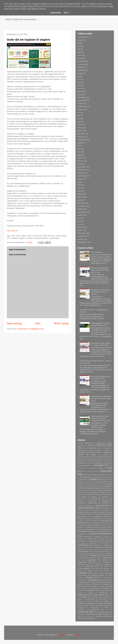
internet (80, 523)
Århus (89, 618)
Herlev (110, 513)
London (99, 541)
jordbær (96, 525)
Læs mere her (12, 231)
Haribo (94, 513)
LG (108, 539)
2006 (110, 443)
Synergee (61, 635)
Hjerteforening (82, 517)
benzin (105, 455)
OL (79, 560)
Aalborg (99, 616)
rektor (80, 570)
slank (110, 586)
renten (106, 571)
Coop (109, 468)
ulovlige (109, 603)
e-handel (89, 486)
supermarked (99, 595)
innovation (105, 521)
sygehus (80, 599)
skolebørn (94, 586)
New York (81, 554)
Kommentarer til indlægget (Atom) (30, 329)
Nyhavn (103, 556)
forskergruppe (92, 501)
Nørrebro (92, 558)
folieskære (105, 497)
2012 (92, 448)
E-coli (82, 486)
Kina (81, 529)
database (103, 475)
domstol (89, 482)
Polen (79, 566)
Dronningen (90, 484)
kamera (103, 527)
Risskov (95, 573)
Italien (89, 525)
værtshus (101, 612)
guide (88, 513)
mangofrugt (105, 543)
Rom (102, 573)
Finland (84, 497)
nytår (110, 556)
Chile (89, 466)
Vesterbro (81, 609)
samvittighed (93, 580)
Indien (88, 521)
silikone (87, 584)
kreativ (101, 531)
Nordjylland (108, 554)
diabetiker (83, 479)
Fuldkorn (80, 506)
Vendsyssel (81, 607)
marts (80, 55)
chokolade (99, 465)
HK (90, 517)
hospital (88, 519)
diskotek (80, 482)
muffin (106, 549)
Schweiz (101, 582)
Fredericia (81, 503)
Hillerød (90, 515)
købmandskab (87, 537)
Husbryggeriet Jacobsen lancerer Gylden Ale (101, 324)
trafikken (106, 601)
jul (109, 525)
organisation (82, 562)
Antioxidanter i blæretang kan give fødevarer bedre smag (101, 398)
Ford (107, 499)
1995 (79, 443)
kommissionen (91, 529)
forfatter (80, 501)
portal (106, 566)
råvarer (90, 577)
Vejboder (100, 605)
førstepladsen (105, 508)
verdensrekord (94, 607)
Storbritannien (90, 590)
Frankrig (105, 501)
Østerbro (80, 616)
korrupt (94, 532)
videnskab (95, 609)
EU (104, 488)
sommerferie (94, 588)
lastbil (102, 539)
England (97, 488)
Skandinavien (82, 586)
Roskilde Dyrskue (97, 575)
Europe (83, 492)
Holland (97, 517)
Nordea (100, 554)
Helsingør (102, 513)
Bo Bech (107, 459)
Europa (109, 490)
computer (100, 468)
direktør (93, 479)
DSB (98, 484)
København (106, 534)
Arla (79, 452)
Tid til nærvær (96, 252)
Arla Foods (88, 452)
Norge (94, 556)
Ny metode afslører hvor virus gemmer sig (101, 378)
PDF (90, 564)
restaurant (82, 573)
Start (38, 323)
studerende (103, 593)
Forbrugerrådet (95, 499)
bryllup (90, 463)
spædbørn (106, 588)
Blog (86, 459)
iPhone (98, 523)
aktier (99, 448)
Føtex (80, 510)
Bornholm (91, 461)
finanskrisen (108, 495)
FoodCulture (81, 499)
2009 (99, 445)
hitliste (107, 514)
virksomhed (83, 612)
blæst (100, 459)
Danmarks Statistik (90, 475)
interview (90, 523)
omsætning (91, 560)
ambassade (81, 451)
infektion (95, 521)
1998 (86, 443)
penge (97, 564)
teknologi (102, 599)
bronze (107, 461)
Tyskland (81, 603)
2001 (92, 443)
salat (108, 578)
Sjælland (106, 584)
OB (99, 558)
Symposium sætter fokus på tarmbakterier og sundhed (101, 292)
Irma (110, 523)
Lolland (90, 541)
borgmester (81, 461)
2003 (104, 443)
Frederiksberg (92, 503)
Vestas (106, 607)
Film (88, 495)
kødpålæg (97, 537)
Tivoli (88, 601)
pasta (107, 562)
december (82, 61)
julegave (81, 527)
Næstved (83, 558)
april (79, 52)
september (82, 37)
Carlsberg (81, 465)
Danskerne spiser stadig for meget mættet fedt (101, 344)
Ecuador (98, 486)
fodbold (94, 497)
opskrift (105, 560)
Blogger (78, 635)
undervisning (84, 605)
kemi (110, 527)
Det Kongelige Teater (97, 477)
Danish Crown (93, 471)
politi (88, 566)
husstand (109, 519)
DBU (110, 475)
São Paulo (92, 582)
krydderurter (84, 534)
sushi (110, 595)
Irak (105, 523)
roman (110, 573)
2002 (98, 443)
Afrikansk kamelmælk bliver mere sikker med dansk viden (100, 270)
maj (79, 49)
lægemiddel (93, 543)
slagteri (103, 586)
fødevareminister (102, 505)
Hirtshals (99, 515)
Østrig (90, 616)
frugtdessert (105, 503)
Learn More (55, 13)
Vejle (108, 605)
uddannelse (91, 603)
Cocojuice (83, 468)
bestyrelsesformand (84, 457)
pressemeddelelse (84, 568)
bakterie (81, 455)
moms (91, 549)
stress (91, 593)
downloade (98, 482)
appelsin (107, 451)
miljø (107, 547)
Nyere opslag (14, 323)
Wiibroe (109, 612)
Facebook (92, 492)
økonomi (101, 614)
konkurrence (82, 531)
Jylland (89, 527)
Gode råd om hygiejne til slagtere (29, 40)
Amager (107, 448)
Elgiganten (108, 486)
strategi (80, 593)
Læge (83, 543)
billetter (80, 459)
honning (80, 519)
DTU (104, 484)
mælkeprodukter (83, 551)
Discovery (106, 479)
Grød (87, 510)
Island (82, 525)
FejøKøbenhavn (104, 493)
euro (101, 490)
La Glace (106, 537)
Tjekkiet (97, 601)
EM (81, 488)
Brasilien (99, 461)
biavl (94, 457)
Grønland (96, 510)
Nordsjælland (84, 556)
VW (95, 612)
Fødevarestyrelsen (86, 508)
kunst (93, 534)
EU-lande (93, 490)
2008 (90, 445)
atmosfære (98, 453)
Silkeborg (96, 584)
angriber (99, 451)
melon (79, 547)
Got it (66, 13)
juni (79, 46)
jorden (104, 525)
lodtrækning (81, 541)
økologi (82, 614)
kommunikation (104, 529)
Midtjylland (98, 547)
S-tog (101, 578)
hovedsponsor (98, 519)
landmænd (92, 539)
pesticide (106, 564)
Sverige (84, 597)
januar (80, 58)
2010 (109, 445)
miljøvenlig (81, 549)
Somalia (83, 588)
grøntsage (106, 510)
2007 (82, 445)
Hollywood (106, 517)
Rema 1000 (93, 570)
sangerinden (81, 582)
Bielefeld (101, 457)
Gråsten (80, 512)
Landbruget (81, 539)
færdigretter (89, 506)
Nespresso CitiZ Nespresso (101, 551)
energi (88, 488)
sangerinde (106, 580)
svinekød (95, 597)
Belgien (94, 455)
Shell (79, 584)
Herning (82, 515)
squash (80, 591)
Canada (97, 463)
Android (90, 451)
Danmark (106, 471)
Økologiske (91, 614)
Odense (106, 558)
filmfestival (97, 495)
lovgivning (108, 541)
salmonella (81, 580)
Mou (98, 549)
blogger (93, 459)
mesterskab (88, 547)
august (80, 40)
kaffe (96, 527)
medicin (106, 545)
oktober (80, 67)
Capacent (106, 463)
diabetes (109, 477)
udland (101, 603)
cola (92, 468)
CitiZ (110, 466)
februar (80, 91)
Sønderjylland (91, 599)
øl (109, 614)
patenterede (81, 564)
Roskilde (84, 575)
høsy (81, 521)
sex (108, 582)
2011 (84, 448)
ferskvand (81, 495)
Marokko (96, 545)
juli (79, 43)
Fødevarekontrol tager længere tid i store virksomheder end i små (100, 418)
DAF (84, 471)
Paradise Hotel (96, 562)
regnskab (106, 569)
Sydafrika (106, 597)
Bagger (107, 452)
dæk (110, 484)
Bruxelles (81, 463)
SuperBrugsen (83, 595)
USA (93, 605)
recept (97, 569)
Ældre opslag (61, 323)
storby (100, 590)
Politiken (97, 566)
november (82, 64)
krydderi (109, 532)
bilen (108, 457)
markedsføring (83, 545)
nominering (91, 554)
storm (107, 590)
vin (107, 610)
